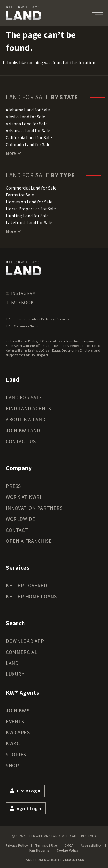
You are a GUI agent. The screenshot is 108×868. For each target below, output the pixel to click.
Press (13, 486)
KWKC (13, 743)
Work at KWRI (23, 497)
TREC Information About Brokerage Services (37, 319)
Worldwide (20, 519)
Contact (17, 530)
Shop (12, 765)
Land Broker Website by (54, 860)
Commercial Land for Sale (31, 188)
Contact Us (21, 441)
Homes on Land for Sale (29, 202)
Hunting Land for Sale (27, 216)
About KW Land (26, 419)
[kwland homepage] (24, 268)
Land (12, 663)
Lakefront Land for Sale (29, 222)
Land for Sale (24, 397)
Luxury (15, 674)
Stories (16, 754)
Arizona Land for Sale (27, 124)
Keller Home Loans (31, 596)
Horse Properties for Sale (31, 209)
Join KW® (17, 710)
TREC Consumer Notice (22, 326)
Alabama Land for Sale (28, 110)
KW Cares (18, 732)
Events (15, 721)
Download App (25, 641)
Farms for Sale (20, 195)
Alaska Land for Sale (25, 117)
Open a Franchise (29, 541)
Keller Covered (26, 585)
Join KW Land (23, 430)
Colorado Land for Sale (28, 144)
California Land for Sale (29, 137)
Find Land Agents (29, 408)
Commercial (21, 652)
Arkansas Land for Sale (28, 130)
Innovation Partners (34, 508)
